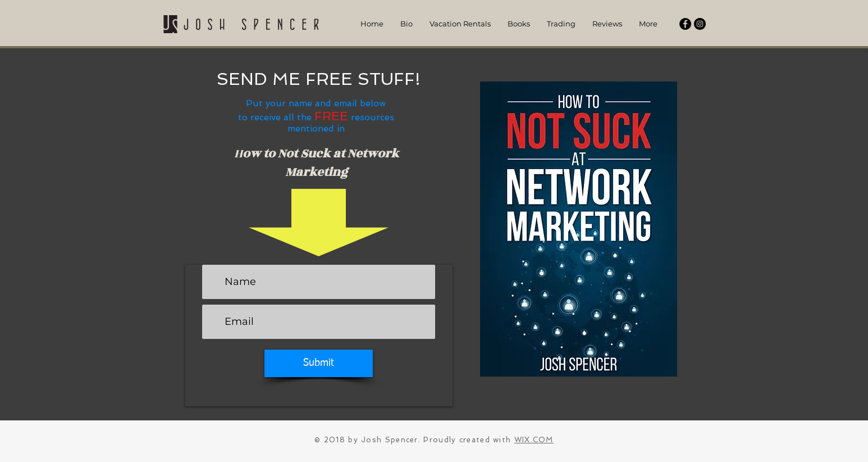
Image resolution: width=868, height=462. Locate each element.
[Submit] (319, 363)
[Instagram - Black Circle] (700, 24)
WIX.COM (534, 440)
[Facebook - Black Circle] (685, 24)
